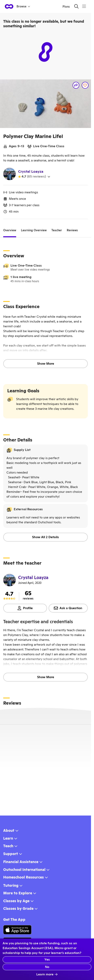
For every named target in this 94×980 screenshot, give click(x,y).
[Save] (85, 85)
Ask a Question (68, 608)
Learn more (47, 974)
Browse (23, 6)
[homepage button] (9, 6)
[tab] (10, 230)
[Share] (76, 85)
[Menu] (84, 6)
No (47, 967)
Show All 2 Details (45, 537)
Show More (46, 364)
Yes (47, 959)
